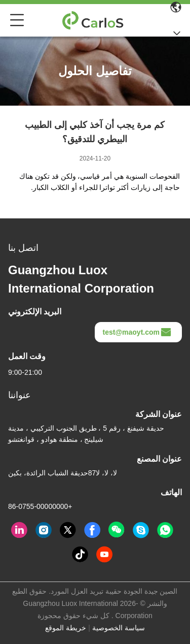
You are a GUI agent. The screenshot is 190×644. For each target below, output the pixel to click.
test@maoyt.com (137, 332)
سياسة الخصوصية (119, 628)
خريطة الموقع (66, 628)
